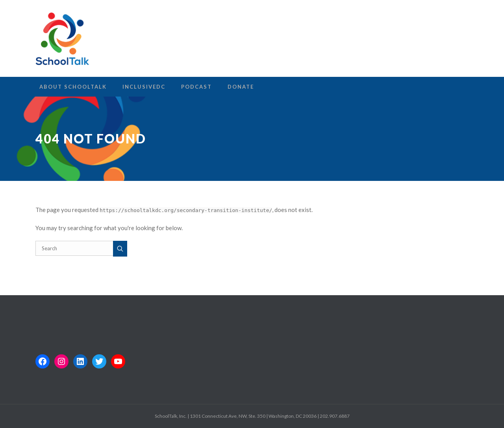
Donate (241, 87)
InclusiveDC (144, 87)
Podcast (196, 87)
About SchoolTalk (73, 87)
